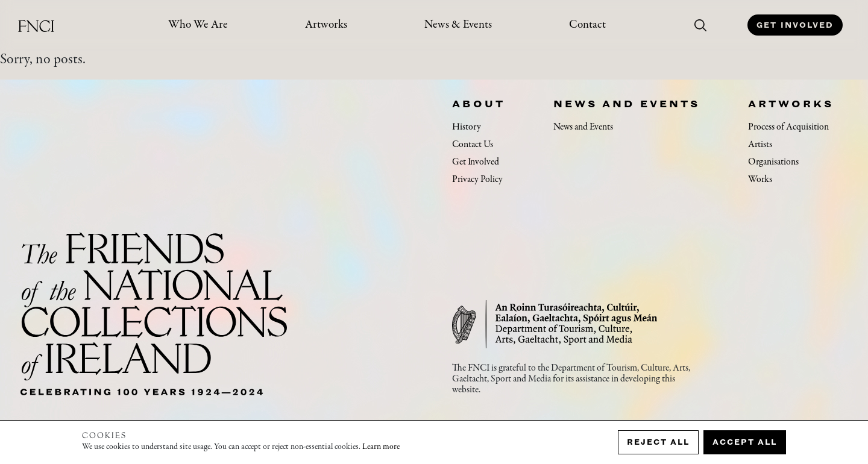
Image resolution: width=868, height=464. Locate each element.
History (467, 127)
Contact (587, 25)
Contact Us (473, 145)
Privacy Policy (477, 180)
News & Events (458, 25)
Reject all (658, 442)
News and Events (627, 104)
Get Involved (795, 25)
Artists (760, 145)
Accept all (745, 442)
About (479, 104)
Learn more (381, 447)
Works (760, 180)
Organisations (773, 162)
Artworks (326, 25)
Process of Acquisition (788, 127)
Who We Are (198, 25)
